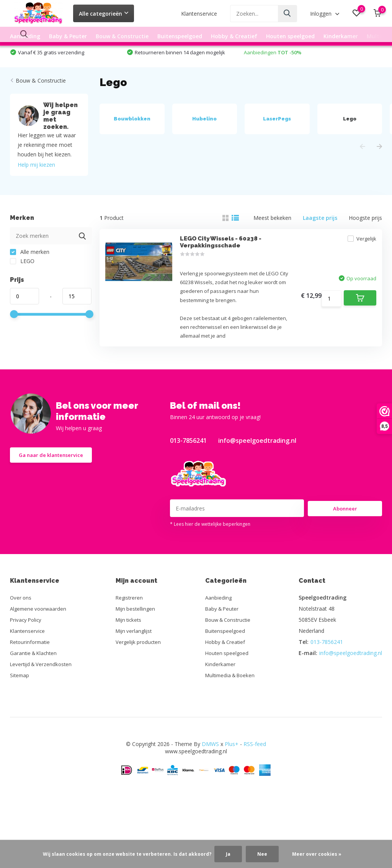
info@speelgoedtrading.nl (257, 478)
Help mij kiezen (36, 185)
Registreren (130, 635)
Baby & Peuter (68, 36)
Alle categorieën (104, 14)
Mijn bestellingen (137, 646)
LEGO (22, 281)
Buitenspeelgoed (180, 36)
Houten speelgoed (290, 36)
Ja (228, 854)
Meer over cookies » (317, 854)
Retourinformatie (31, 679)
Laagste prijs (320, 238)
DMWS (210, 781)
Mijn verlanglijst (135, 668)
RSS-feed (255, 781)
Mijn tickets (130, 657)
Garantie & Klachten (35, 690)
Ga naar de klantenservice (54, 493)
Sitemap (20, 713)
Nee (262, 854)
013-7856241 (188, 478)
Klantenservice (199, 14)
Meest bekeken (272, 238)
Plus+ (232, 781)
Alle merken (30, 272)
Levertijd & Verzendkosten (43, 701)
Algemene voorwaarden (40, 646)
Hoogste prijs (365, 238)
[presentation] (363, 167)
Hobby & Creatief (234, 36)
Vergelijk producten (140, 679)
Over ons (21, 635)
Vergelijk (356, 264)
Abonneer (345, 545)
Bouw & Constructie (122, 36)
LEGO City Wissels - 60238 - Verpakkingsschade (220, 268)
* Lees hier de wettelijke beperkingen (210, 562)
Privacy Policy (27, 657)
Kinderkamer (341, 36)
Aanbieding (25, 36)
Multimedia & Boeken (231, 713)
